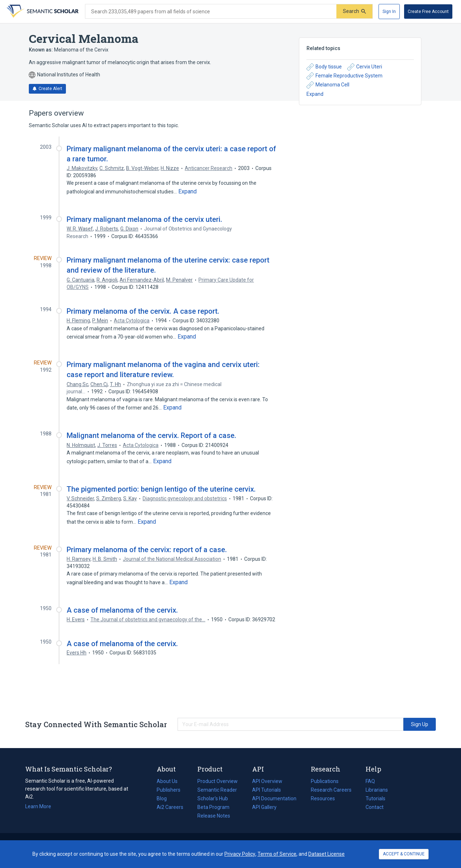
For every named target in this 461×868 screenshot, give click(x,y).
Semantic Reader (217, 790)
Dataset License (326, 854)
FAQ (370, 781)
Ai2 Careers (170, 807)
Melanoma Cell (328, 85)
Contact (375, 807)
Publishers (169, 790)
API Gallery (264, 807)
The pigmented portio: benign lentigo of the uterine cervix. (161, 489)
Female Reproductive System (344, 76)
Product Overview (218, 781)
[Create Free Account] (428, 12)
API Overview (267, 781)
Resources (323, 798)
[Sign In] (389, 12)
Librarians (377, 790)
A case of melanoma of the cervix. (122, 610)
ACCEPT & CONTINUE (404, 854)
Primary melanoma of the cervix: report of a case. (147, 550)
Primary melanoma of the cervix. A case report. (143, 311)
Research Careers (331, 790)
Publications (325, 781)
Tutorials (375, 798)
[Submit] (354, 11)
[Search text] (211, 12)
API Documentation (274, 798)
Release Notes (214, 816)
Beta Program (213, 807)
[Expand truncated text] (187, 192)
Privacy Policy (240, 854)
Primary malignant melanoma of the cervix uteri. (144, 219)
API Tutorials (267, 790)
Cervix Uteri (365, 67)
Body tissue (324, 67)
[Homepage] (42, 12)
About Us (167, 781)
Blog (165, 798)
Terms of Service (277, 854)
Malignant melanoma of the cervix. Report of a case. (151, 435)
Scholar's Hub (213, 798)
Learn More (38, 806)
